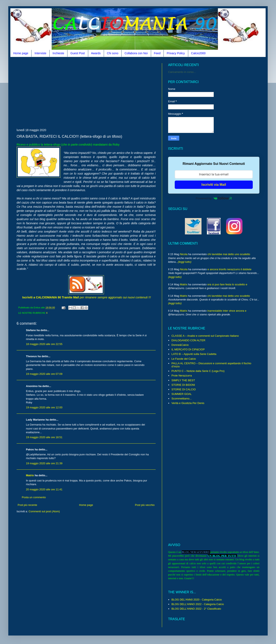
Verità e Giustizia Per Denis (188, 403)
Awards (96, 53)
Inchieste (58, 53)
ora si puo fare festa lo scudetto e (227, 284)
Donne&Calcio (180, 345)
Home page (21, 53)
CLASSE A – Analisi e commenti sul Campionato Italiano (205, 336)
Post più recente (27, 505)
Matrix (30, 475)
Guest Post (78, 53)
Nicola (184, 254)
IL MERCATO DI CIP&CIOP (188, 349)
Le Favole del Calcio (184, 359)
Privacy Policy (176, 53)
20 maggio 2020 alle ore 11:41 (44, 489)
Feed (157, 53)
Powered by (214, 198)
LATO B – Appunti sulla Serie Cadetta (194, 354)
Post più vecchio (145, 505)
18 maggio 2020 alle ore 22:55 (44, 344)
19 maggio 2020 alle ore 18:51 (44, 437)
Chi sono (113, 53)
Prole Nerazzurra (182, 376)
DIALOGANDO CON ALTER (188, 340)
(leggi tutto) (185, 262)
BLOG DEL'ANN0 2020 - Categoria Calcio (197, 600)
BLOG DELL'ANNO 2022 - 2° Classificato (196, 609)
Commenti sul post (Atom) (44, 511)
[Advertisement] (65, 92)
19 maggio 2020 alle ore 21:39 (44, 463)
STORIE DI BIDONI (183, 385)
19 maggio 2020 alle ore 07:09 (44, 374)
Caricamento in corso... (182, 72)
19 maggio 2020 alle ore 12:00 (44, 407)
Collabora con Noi (136, 53)
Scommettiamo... (182, 399)
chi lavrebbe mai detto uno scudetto (229, 254)
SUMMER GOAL (182, 394)
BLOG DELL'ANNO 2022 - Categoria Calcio (198, 604)
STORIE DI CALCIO (184, 389)
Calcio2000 (198, 53)
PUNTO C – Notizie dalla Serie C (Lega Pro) (198, 371)
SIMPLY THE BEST (183, 380)
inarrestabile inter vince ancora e (227, 311)
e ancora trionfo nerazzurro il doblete (230, 269)
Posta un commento (34, 497)
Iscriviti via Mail (214, 185)
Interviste (40, 53)
